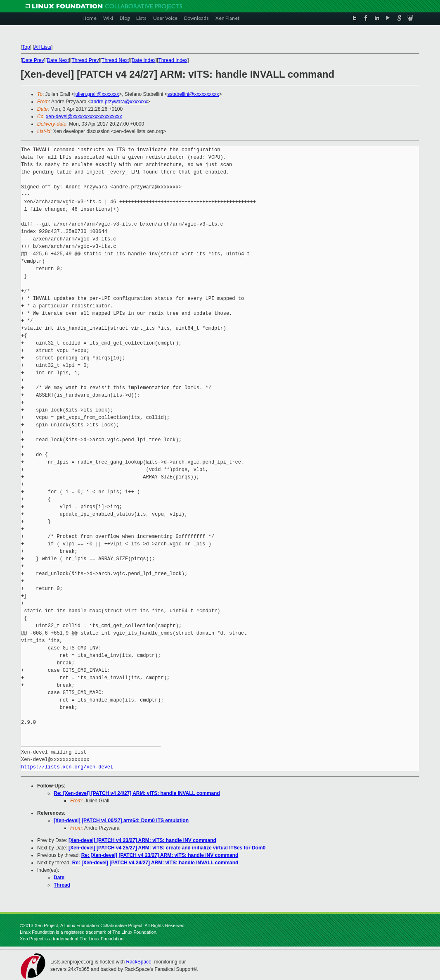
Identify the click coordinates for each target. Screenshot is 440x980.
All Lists (43, 47)
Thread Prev (85, 60)
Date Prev (33, 60)
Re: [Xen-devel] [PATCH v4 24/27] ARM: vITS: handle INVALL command (137, 793)
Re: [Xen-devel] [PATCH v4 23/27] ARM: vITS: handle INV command (160, 855)
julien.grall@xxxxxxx (97, 94)
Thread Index (173, 60)
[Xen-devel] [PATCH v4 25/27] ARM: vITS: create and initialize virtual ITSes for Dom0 (167, 848)
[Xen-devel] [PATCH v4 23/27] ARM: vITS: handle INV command (142, 840)
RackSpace (138, 962)
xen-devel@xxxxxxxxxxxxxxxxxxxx (84, 117)
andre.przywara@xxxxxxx (119, 102)
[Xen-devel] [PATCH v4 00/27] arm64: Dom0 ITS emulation (121, 821)
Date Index (144, 60)
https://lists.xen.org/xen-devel (67, 767)
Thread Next (115, 60)
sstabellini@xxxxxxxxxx (193, 94)
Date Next (58, 60)
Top (26, 47)
